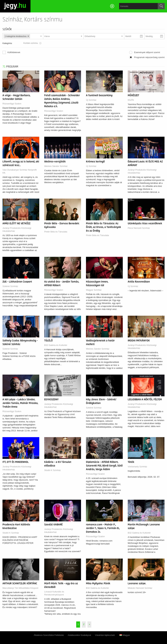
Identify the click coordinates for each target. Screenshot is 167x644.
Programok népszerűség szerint (149, 57)
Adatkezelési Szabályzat (79, 635)
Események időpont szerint (147, 52)
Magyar (125, 635)
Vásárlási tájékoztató (105, 635)
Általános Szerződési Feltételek (49, 635)
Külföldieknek (14, 52)
